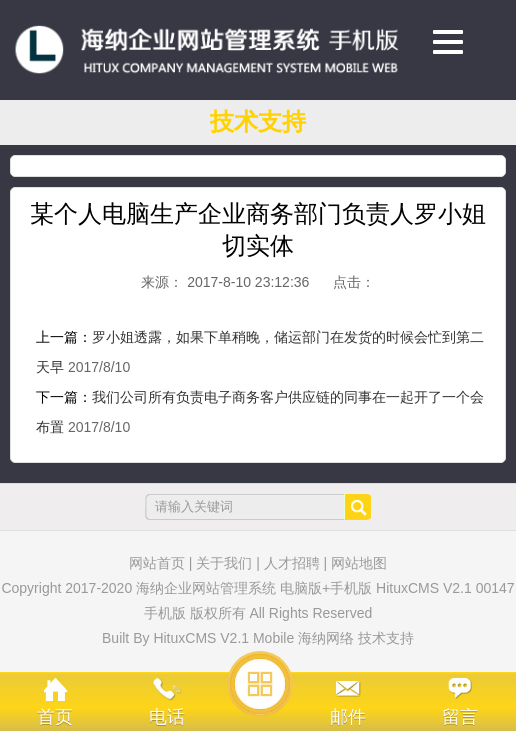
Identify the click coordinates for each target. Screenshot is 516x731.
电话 (167, 717)
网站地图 (359, 563)
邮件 (348, 717)
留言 (460, 717)
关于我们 (224, 563)
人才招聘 (292, 563)
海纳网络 (326, 638)
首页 (55, 717)
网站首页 (157, 563)
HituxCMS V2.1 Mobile (223, 638)
